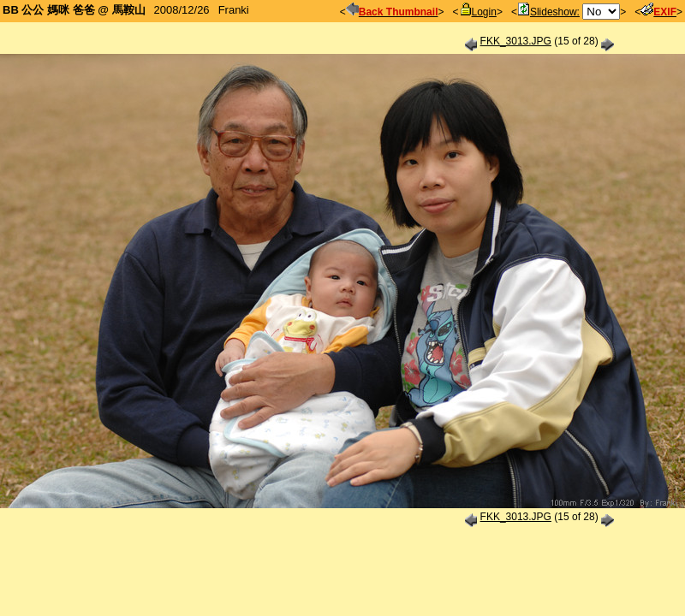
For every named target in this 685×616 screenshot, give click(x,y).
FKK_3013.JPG (516, 41)
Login (478, 12)
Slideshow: (548, 12)
